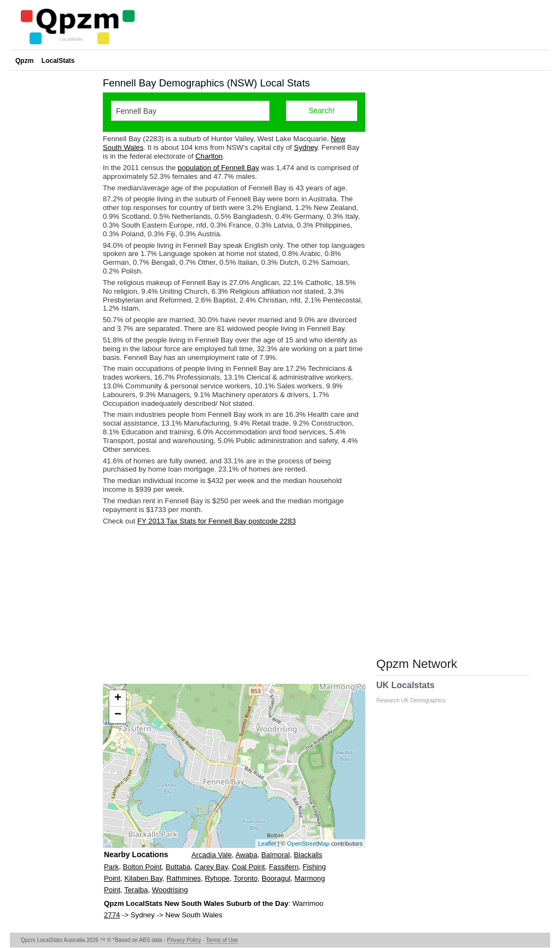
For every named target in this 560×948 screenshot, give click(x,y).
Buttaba (178, 867)
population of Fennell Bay (218, 168)
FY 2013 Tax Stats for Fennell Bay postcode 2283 (217, 521)
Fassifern (284, 867)
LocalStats (58, 61)
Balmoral (276, 855)
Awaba (246, 855)
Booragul (276, 878)
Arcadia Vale (212, 855)
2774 (112, 915)
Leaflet (267, 844)
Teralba (136, 890)
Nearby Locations (136, 854)
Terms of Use (222, 940)
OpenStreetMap (308, 844)
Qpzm (24, 61)
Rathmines (183, 878)
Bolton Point (142, 867)
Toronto (246, 878)
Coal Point (249, 867)
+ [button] (118, 699)
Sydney (305, 147)
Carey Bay (211, 867)
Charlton (209, 156)
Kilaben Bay (143, 878)
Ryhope (217, 878)
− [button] (118, 715)
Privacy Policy (184, 940)
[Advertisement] (234, 604)
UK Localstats (416, 692)
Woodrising (170, 890)
